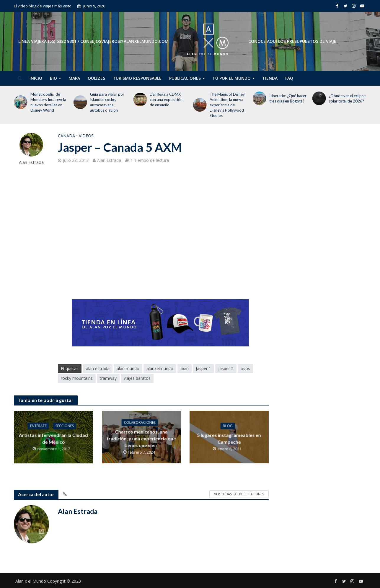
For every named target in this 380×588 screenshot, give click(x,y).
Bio (53, 78)
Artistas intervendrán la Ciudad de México (53, 438)
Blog (227, 426)
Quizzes (96, 78)
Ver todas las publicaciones (239, 494)
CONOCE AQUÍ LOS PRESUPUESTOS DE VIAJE (292, 41)
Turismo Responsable (137, 78)
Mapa (74, 78)
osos (245, 368)
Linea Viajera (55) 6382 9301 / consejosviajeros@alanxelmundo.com (93, 41)
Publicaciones (185, 78)
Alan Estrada (31, 162)
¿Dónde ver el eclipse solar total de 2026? (347, 98)
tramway (108, 378)
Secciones (65, 426)
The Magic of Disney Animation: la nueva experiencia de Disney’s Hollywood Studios (227, 105)
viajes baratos (137, 378)
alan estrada (98, 368)
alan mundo (128, 368)
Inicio (36, 78)
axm (185, 368)
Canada (66, 136)
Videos (86, 136)
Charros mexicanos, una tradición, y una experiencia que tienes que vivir (141, 438)
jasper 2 (226, 368)
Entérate (38, 426)
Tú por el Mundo (231, 78)
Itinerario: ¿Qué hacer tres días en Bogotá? (288, 98)
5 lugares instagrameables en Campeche (229, 438)
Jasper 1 (203, 368)
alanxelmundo (160, 368)
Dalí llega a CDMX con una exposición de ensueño (166, 100)
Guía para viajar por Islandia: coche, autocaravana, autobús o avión (107, 102)
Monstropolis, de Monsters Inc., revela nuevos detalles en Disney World (48, 102)
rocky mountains (77, 378)
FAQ (289, 78)
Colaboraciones (140, 422)
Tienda (270, 78)
